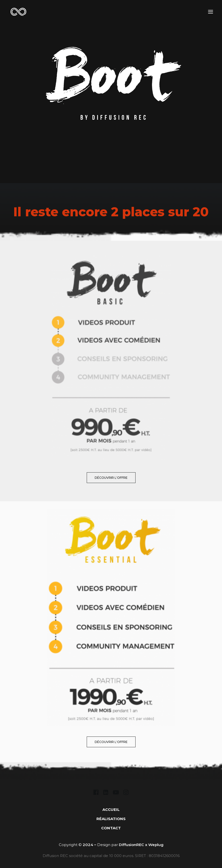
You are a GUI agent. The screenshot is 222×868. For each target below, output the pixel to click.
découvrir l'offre (111, 478)
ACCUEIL (111, 809)
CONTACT (111, 828)
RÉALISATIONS (111, 819)
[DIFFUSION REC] (18, 12)
